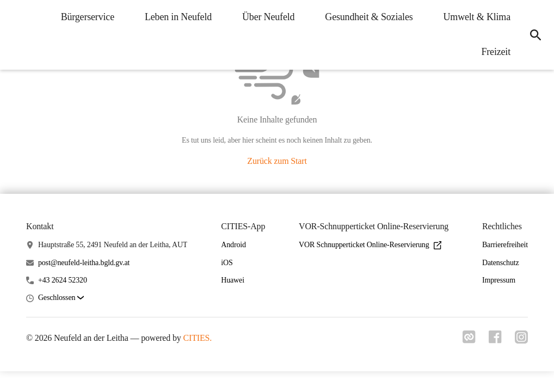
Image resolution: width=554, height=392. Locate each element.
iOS (227, 263)
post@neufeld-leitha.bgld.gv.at (84, 263)
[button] (61, 298)
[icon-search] (535, 35)
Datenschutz (501, 263)
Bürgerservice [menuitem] (88, 17)
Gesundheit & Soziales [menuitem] (369, 17)
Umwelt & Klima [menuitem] (477, 17)
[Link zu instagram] (521, 340)
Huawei (233, 280)
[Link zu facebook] (495, 340)
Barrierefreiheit (505, 245)
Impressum (499, 280)
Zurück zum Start (277, 161)
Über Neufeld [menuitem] (268, 17)
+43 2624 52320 (63, 280)
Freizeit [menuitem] (496, 52)
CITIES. (197, 338)
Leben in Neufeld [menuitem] (178, 17)
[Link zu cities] (469, 340)
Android (233, 245)
